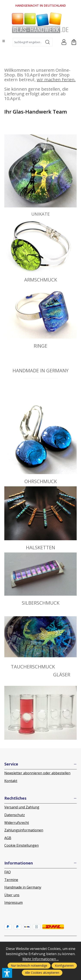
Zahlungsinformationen (24, 830)
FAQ (8, 872)
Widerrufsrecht (17, 823)
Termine (11, 880)
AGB (8, 838)
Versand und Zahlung (22, 807)
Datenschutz (15, 815)
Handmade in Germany (23, 887)
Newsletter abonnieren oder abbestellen (37, 773)
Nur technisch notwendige (29, 966)
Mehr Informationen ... (41, 959)
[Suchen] (48, 42)
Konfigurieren (64, 966)
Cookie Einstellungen (21, 845)
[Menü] (4, 41)
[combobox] (28, 42)
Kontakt (11, 781)
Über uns (12, 895)
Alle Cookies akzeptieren (42, 973)
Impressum (13, 902)
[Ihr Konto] (64, 42)
